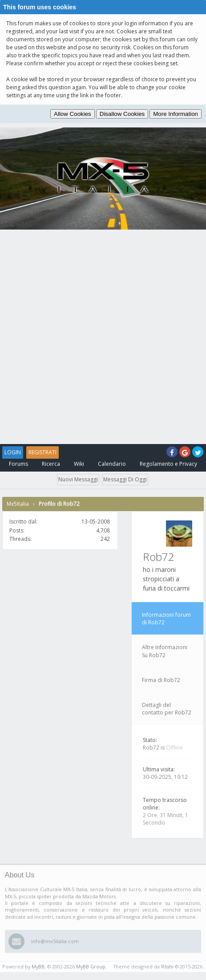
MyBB (38, 966)
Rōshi (167, 966)
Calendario (112, 464)
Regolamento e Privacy (168, 464)
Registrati (42, 452)
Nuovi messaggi (78, 479)
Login (13, 452)
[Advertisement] (103, 337)
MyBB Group (91, 966)
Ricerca (51, 464)
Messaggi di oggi (125, 479)
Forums (18, 464)
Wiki (79, 464)
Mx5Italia (18, 504)
